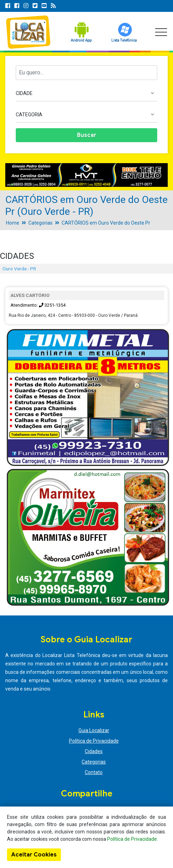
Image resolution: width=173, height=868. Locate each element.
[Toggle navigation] (161, 32)
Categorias (40, 223)
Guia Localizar (94, 730)
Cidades (94, 751)
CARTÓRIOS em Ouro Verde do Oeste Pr (106, 223)
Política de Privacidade (94, 741)
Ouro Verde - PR (19, 269)
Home (13, 223)
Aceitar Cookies (34, 855)
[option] (86, 175)
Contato (94, 772)
